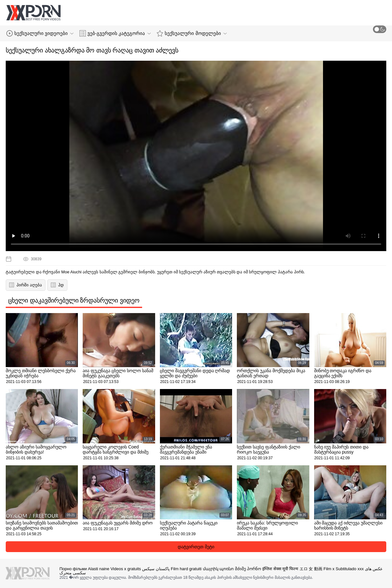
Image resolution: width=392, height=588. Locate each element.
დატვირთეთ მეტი (196, 547)
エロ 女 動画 (311, 569)
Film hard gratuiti (186, 569)
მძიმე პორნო (248, 569)
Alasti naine (99, 569)
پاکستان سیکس (156, 569)
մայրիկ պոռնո (218, 569)
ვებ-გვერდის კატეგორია (115, 33)
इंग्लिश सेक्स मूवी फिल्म (280, 569)
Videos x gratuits (126, 569)
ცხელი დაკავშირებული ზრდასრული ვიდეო (74, 300)
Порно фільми (73, 569)
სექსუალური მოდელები (192, 33)
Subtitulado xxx (350, 569)
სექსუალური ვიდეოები (40, 33)
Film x (329, 569)
